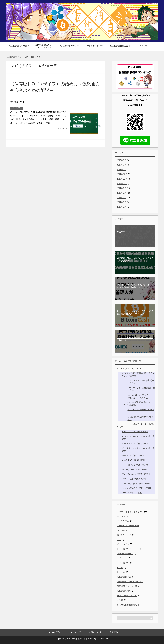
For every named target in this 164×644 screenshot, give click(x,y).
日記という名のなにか (127, 596)
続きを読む (63, 128)
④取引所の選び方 (95, 46)
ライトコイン (123, 563)
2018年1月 (122, 170)
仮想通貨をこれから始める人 (130, 582)
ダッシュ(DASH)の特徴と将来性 (137, 488)
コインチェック (124, 535)
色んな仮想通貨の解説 (127, 605)
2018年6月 (122, 160)
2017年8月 (122, 193)
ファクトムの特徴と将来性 (134, 479)
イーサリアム (123, 521)
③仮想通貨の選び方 (69, 46)
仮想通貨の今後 (124, 577)
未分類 (120, 600)
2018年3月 (122, 165)
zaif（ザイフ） (16, 108)
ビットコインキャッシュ (128, 549)
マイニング (122, 558)
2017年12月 (122, 174)
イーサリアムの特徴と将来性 (135, 444)
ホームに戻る (54, 632)
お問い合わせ (95, 632)
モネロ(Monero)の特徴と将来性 (136, 474)
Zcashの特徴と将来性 (132, 493)
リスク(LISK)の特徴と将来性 (135, 469)
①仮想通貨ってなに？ (19, 46)
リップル (121, 572)
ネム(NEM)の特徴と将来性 (134, 460)
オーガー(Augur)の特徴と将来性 (137, 483)
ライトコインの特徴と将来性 (135, 465)
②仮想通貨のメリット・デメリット (44, 46)
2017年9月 (122, 188)
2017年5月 (122, 207)
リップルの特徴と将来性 (133, 456)
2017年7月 (122, 198)
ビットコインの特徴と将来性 (135, 432)
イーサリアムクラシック (128, 526)
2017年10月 (122, 184)
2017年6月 (122, 202)
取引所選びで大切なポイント (130, 368)
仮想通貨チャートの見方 (128, 586)
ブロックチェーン (125, 554)
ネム (119, 540)
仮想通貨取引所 (124, 591)
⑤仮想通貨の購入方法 (120, 46)
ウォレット (122, 530)
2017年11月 (122, 179)
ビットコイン (123, 544)
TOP (17, 57)
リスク (120, 568)
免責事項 (114, 632)
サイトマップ (145, 46)
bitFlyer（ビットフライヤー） (130, 512)
